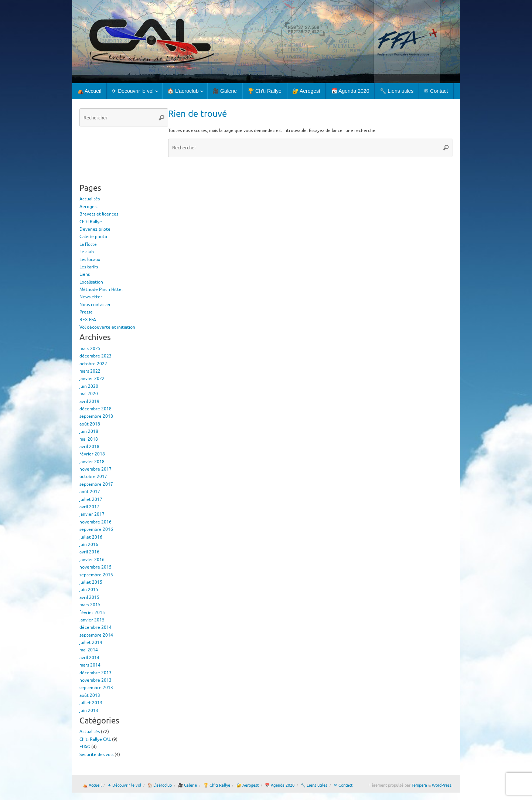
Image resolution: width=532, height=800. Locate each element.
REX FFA (88, 320)
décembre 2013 (96, 673)
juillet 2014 (91, 643)
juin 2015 (89, 590)
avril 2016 (89, 552)
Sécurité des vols (96, 755)
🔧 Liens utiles (314, 785)
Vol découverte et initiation (107, 327)
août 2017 (90, 492)
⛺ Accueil (92, 785)
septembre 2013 (96, 688)
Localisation (91, 282)
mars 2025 (90, 349)
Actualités (90, 199)
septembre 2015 (96, 575)
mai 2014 (89, 650)
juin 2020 (89, 386)
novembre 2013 (96, 680)
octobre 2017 (93, 477)
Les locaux (90, 260)
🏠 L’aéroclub (160, 785)
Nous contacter (95, 305)
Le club (87, 252)
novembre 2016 (96, 522)
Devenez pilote (95, 229)
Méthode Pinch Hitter (101, 289)
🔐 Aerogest (248, 785)
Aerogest (89, 207)
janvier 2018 (92, 462)
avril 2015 (89, 597)
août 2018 (90, 424)
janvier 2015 (92, 620)
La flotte (88, 244)
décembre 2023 (96, 356)
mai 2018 (89, 439)
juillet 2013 (91, 703)
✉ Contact (343, 785)
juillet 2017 (91, 499)
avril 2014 (89, 658)
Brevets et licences (99, 214)
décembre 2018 (96, 409)
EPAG (85, 747)
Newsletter (91, 297)
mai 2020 (89, 394)
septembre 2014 (96, 635)
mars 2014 (90, 665)
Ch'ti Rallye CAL (95, 739)
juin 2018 (89, 431)
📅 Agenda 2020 (280, 785)
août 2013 (90, 695)
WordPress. (442, 785)
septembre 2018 (96, 416)
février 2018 (92, 454)
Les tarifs (89, 267)
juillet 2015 (91, 582)
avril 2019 (89, 401)
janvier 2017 (92, 514)
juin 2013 (89, 711)
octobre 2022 (93, 364)
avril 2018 (89, 447)
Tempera (419, 785)
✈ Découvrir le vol (125, 785)
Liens (85, 274)
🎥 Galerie (187, 785)
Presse (86, 312)
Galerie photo (93, 237)
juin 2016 (89, 545)
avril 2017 (89, 507)
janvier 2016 (92, 560)
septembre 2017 (96, 484)
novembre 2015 (96, 567)
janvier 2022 (92, 379)
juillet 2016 (91, 537)
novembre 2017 (96, 469)
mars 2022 (90, 371)
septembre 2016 (96, 529)
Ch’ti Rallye (91, 222)
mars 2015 (90, 605)
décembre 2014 (96, 627)
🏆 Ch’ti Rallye (217, 785)
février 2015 (92, 613)
